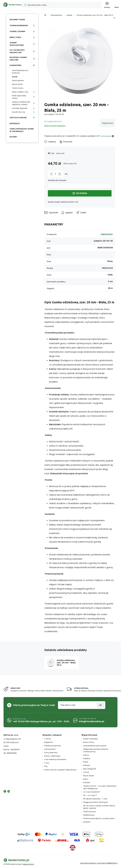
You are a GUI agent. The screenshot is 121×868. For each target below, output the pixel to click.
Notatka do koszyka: (57, 180)
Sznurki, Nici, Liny (19, 112)
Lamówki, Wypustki (20, 108)
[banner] (11, 5)
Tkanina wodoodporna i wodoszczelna (99, 818)
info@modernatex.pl (92, 721)
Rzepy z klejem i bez (20, 92)
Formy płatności (51, 753)
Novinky (13, 137)
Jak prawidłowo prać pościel (95, 746)
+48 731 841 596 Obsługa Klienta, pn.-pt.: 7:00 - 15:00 (41, 721)
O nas (47, 763)
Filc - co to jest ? (90, 795)
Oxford (86, 772)
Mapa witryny (29, 864)
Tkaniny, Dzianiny (17, 31)
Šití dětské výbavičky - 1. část (95, 799)
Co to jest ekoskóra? (92, 792)
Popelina (87, 758)
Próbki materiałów (91, 739)
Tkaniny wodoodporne (17, 44)
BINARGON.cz (112, 863)
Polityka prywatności (53, 746)
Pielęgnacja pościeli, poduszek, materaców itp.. (96, 750)
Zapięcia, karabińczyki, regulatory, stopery (21, 103)
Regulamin (49, 742)
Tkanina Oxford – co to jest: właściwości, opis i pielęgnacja (100, 787)
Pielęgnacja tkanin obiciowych (96, 802)
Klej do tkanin (17, 84)
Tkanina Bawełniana (19, 25)
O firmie (48, 739)
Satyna (86, 755)
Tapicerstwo (107, 123)
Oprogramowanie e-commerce (93, 863)
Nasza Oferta (89, 742)
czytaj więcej (106, 136)
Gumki (69, 15)
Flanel (86, 762)
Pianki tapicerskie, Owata (19, 97)
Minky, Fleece (15, 37)
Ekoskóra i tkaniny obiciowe (18, 59)
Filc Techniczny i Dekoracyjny (17, 51)
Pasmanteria (56, 15)
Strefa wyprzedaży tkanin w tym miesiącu (22, 130)
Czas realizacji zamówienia (55, 759)
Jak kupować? (50, 749)
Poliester (87, 765)
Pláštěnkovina (89, 815)
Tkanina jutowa (89, 812)
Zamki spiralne (18, 80)
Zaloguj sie (100, 705)
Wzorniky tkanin (17, 20)
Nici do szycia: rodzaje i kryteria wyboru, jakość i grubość (99, 807)
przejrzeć (87, 822)
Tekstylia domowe (18, 118)
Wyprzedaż (15, 124)
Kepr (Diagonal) (90, 769)
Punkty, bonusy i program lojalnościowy (60, 770)
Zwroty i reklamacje (52, 756)
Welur (86, 779)
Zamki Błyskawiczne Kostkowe (20, 72)
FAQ (46, 766)
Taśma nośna (18, 88)
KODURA (86, 783)
